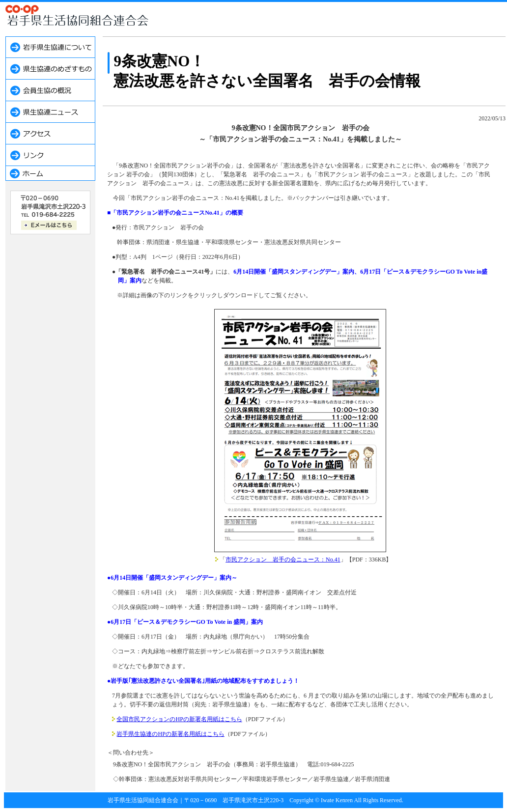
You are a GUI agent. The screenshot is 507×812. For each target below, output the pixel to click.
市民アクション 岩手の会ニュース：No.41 (283, 560)
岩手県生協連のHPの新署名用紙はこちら (170, 734)
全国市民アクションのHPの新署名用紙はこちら (179, 719)
